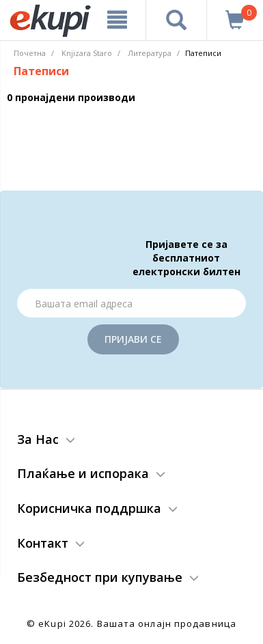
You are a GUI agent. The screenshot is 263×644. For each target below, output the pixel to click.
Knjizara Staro (87, 53)
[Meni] (117, 20)
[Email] (131, 303)
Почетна (30, 53)
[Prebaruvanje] (176, 20)
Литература (150, 53)
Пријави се (133, 339)
